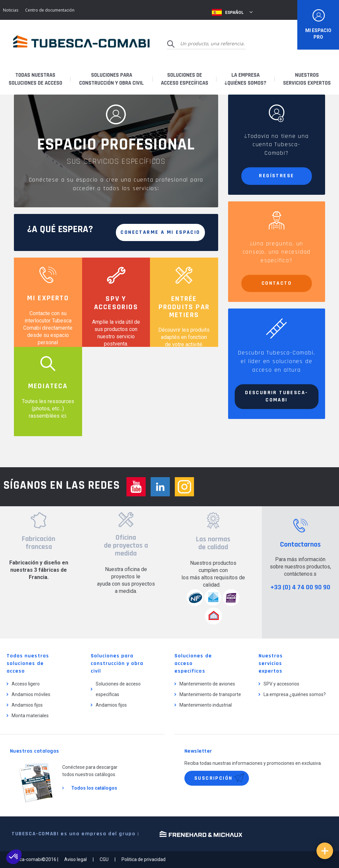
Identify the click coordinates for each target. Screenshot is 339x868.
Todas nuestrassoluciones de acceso (35, 79)
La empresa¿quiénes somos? (245, 79)
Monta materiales (30, 716)
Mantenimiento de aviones (207, 684)
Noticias (11, 10)
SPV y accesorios (281, 684)
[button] (14, 857)
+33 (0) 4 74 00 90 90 (300, 587)
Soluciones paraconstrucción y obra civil (111, 79)
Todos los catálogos (94, 788)
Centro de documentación (50, 10)
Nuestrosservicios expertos (307, 79)
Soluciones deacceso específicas (185, 79)
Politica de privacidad (144, 859)
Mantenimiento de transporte (210, 694)
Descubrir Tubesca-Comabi (276, 396)
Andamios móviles (31, 694)
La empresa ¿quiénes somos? (295, 694)
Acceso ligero (26, 684)
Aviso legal (75, 859)
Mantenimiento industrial (206, 705)
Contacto (277, 283)
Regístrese (276, 176)
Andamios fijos (27, 705)
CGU (104, 859)
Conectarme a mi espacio (160, 232)
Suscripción (213, 778)
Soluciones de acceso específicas (118, 689)
